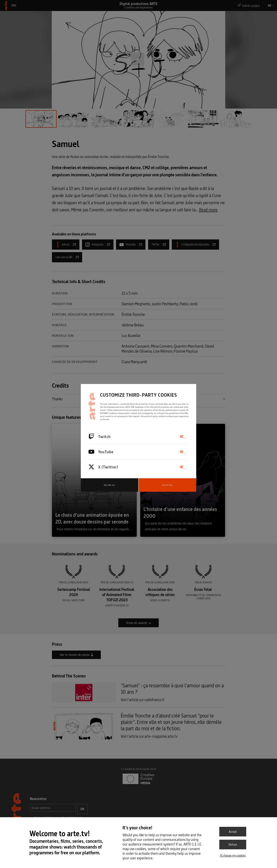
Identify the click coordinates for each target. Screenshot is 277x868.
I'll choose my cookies (233, 855)
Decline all (110, 485)
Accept (233, 832)
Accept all (167, 485)
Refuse (233, 845)
